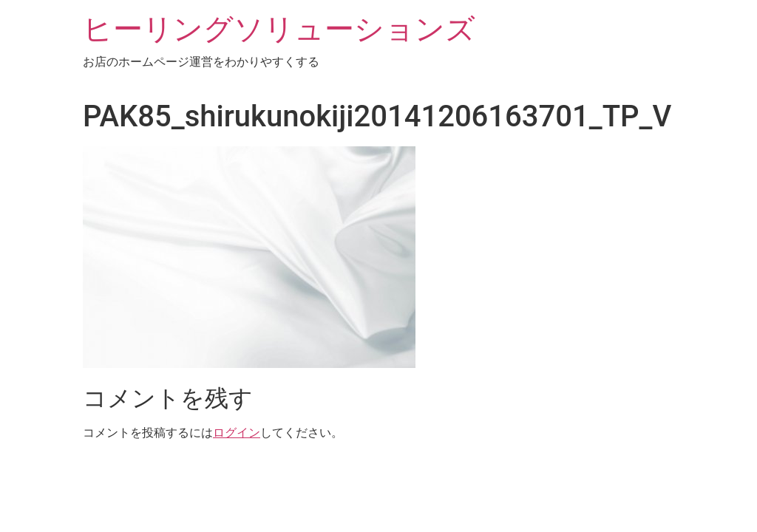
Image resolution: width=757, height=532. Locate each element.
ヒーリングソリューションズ (279, 29)
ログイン (237, 433)
